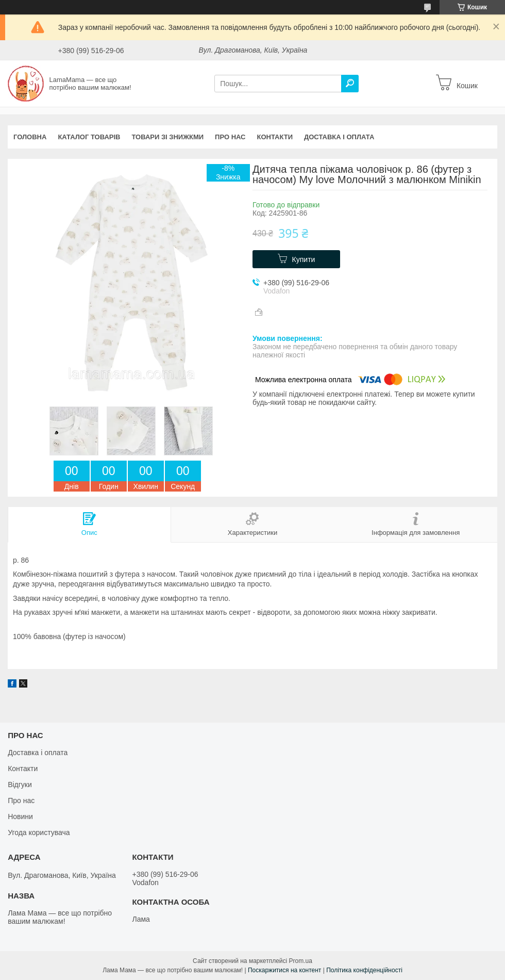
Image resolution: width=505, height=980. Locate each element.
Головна (30, 137)
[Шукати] (350, 84)
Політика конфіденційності (364, 970)
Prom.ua (301, 961)
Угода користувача (39, 832)
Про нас (230, 137)
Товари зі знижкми (167, 137)
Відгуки (20, 785)
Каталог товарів (89, 137)
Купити (304, 259)
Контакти (275, 137)
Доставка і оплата (339, 137)
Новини (20, 816)
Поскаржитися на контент (284, 970)
